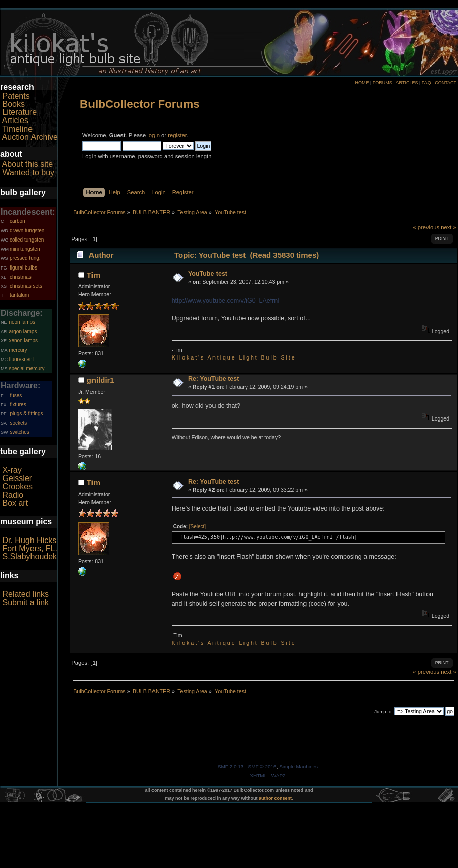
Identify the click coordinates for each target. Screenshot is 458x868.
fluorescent (21, 359)
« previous (426, 227)
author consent (275, 798)
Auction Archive (30, 137)
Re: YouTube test (213, 379)
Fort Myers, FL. (29, 548)
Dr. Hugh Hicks (29, 540)
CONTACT (446, 83)
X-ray (12, 470)
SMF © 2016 (262, 767)
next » (449, 227)
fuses (16, 395)
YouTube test (208, 274)
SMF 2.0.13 (231, 767)
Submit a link (25, 602)
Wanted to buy (28, 173)
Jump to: (384, 712)
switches (19, 432)
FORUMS (383, 83)
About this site (28, 164)
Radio (13, 495)
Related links (25, 594)
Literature (19, 112)
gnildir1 (101, 380)
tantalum (19, 295)
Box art (15, 503)
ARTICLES (407, 83)
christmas (21, 277)
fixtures (18, 405)
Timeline (17, 129)
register (177, 135)
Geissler (17, 478)
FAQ (426, 83)
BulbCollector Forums (140, 104)
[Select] (197, 527)
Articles (15, 120)
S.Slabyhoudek (29, 557)
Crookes (17, 486)
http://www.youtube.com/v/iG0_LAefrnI (226, 301)
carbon (18, 221)
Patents (16, 96)
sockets (18, 423)
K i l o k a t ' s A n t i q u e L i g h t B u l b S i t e (233, 357)
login (154, 135)
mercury (18, 350)
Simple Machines (298, 767)
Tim (94, 275)
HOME (362, 83)
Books (13, 104)
